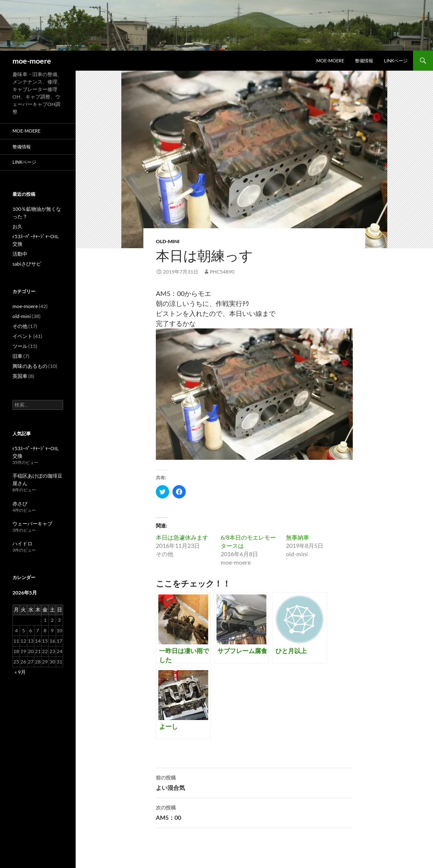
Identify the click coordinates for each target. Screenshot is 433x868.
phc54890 (222, 272)
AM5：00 (254, 812)
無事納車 (298, 537)
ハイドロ (22, 544)
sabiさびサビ (27, 264)
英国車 (20, 376)
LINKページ (396, 60)
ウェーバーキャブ (32, 524)
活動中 (20, 254)
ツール (20, 346)
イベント (22, 336)
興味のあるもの (30, 366)
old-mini (168, 241)
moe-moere (32, 61)
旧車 (17, 356)
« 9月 (20, 672)
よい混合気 (254, 782)
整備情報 (364, 60)
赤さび (20, 504)
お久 (17, 226)
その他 (20, 326)
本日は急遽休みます (182, 537)
